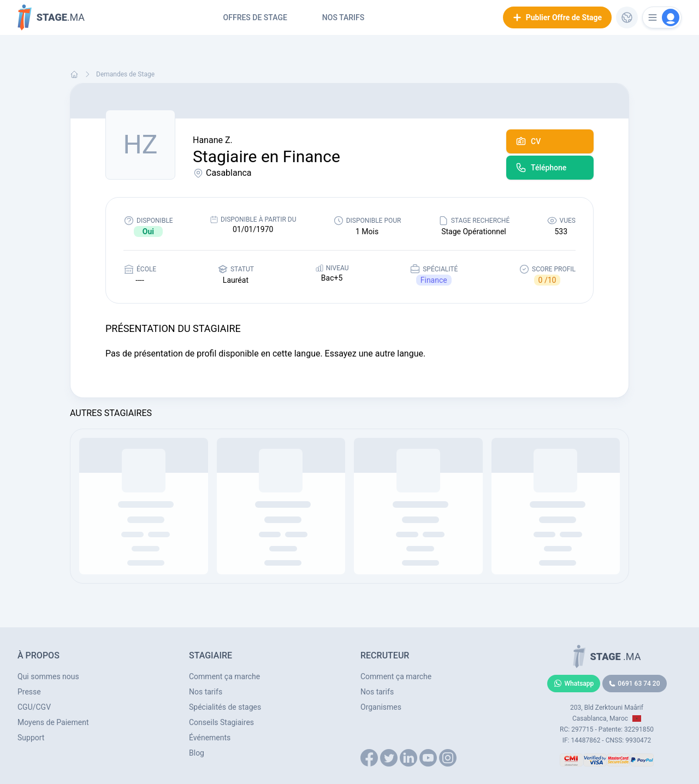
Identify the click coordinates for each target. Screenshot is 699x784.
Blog (197, 753)
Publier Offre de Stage (557, 17)
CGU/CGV (34, 707)
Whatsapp (574, 684)
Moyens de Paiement (53, 722)
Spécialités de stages (225, 707)
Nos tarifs (343, 17)
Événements (210, 738)
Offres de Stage (255, 17)
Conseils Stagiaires (221, 722)
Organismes (381, 707)
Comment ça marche (224, 676)
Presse (29, 692)
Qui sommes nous (48, 676)
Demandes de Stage (125, 74)
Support (31, 738)
